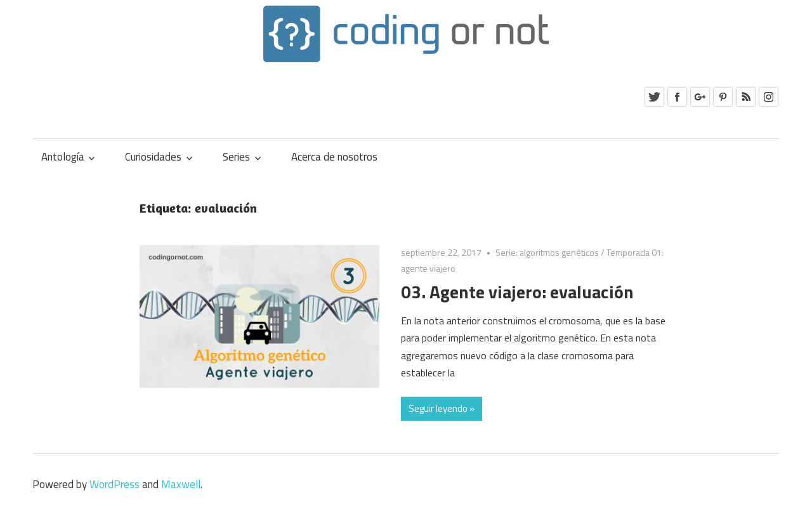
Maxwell (181, 484)
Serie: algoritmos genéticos (547, 252)
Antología (63, 157)
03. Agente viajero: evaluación (517, 292)
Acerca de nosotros (334, 157)
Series (236, 157)
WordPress (115, 484)
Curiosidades (153, 157)
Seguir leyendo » (442, 408)
